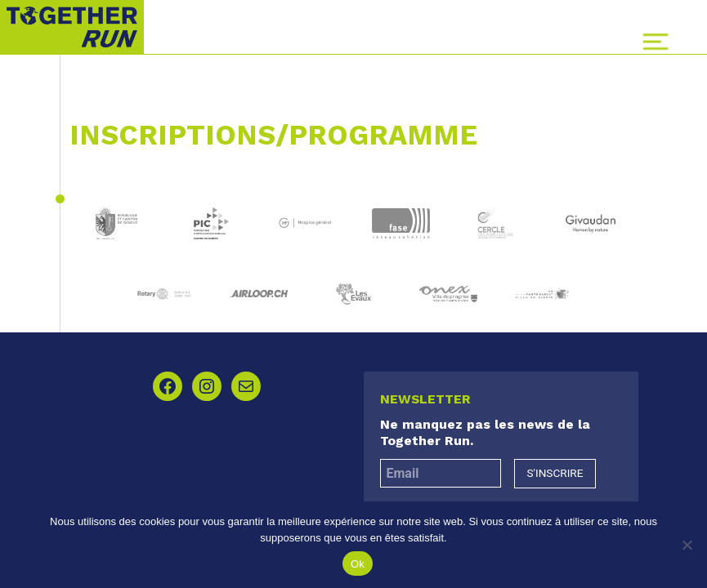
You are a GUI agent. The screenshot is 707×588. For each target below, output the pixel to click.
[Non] (687, 545)
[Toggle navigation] (656, 42)
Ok (358, 564)
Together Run (72, 27)
